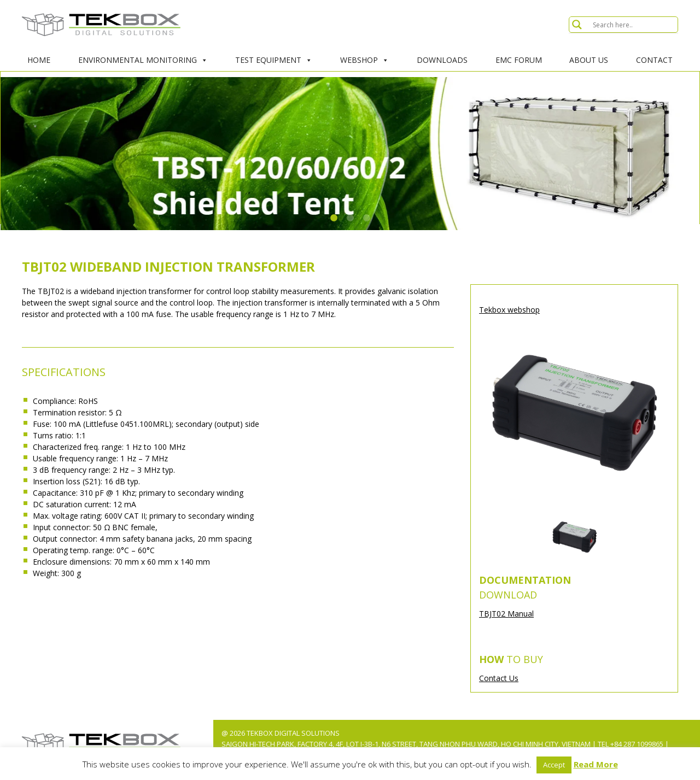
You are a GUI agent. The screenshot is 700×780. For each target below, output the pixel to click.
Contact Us (499, 678)
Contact (654, 60)
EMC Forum (519, 60)
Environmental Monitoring (143, 60)
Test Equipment (274, 60)
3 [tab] (366, 218)
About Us (589, 60)
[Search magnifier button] (577, 25)
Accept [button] (554, 765)
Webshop (364, 60)
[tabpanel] (350, 154)
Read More (596, 764)
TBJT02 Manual (506, 614)
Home (39, 60)
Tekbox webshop (509, 310)
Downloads (442, 60)
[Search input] (634, 25)
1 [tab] (334, 218)
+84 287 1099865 (637, 744)
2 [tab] (350, 218)
